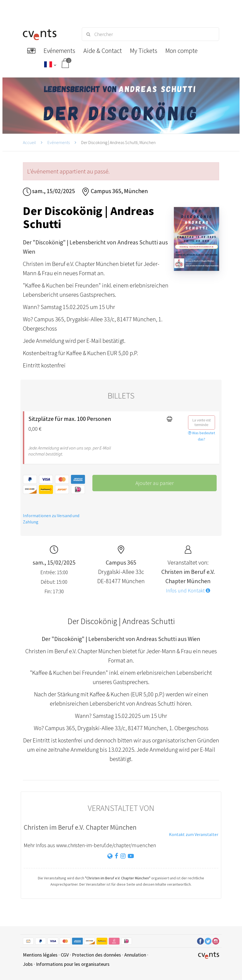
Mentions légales (40, 955)
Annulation (135, 955)
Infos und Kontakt (188, 591)
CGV (65, 955)
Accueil (29, 142)
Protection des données (96, 955)
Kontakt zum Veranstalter (194, 834)
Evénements (59, 142)
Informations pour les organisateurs (73, 964)
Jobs (28, 964)
